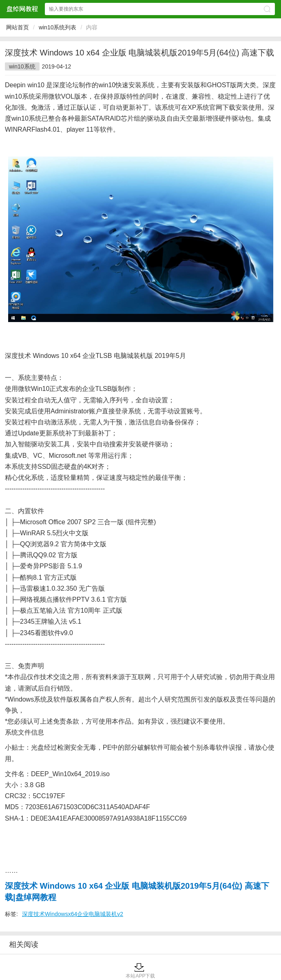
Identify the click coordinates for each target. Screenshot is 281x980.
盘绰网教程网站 (22, 9)
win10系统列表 (58, 27)
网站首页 (18, 27)
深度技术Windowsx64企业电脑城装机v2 (73, 914)
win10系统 (22, 66)
